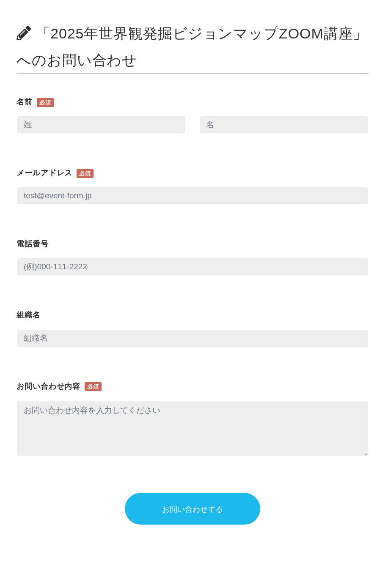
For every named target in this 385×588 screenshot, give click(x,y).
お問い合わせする (192, 509)
